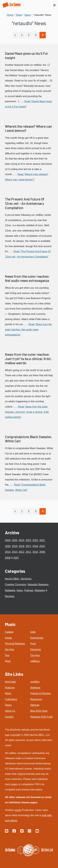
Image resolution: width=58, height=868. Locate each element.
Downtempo (37, 638)
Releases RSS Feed (42, 717)
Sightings (35, 688)
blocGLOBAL (12, 579)
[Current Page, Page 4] (43, 35)
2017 (28, 546)
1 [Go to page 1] (22, 35)
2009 (42, 552)
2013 (15, 552)
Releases (40, 590)
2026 (8, 540)
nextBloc (35, 682)
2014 (8, 552)
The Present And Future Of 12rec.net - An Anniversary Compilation (25, 203)
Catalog (9, 632)
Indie (33, 632)
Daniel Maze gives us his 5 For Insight (27, 56)
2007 (16, 558)
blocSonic (26, 579)
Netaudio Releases (38, 584)
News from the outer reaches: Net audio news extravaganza (27, 278)
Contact (9, 717)
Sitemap (35, 705)
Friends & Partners (41, 693)
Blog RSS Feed (39, 711)
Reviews (10, 596)
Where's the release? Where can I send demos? (28, 128)
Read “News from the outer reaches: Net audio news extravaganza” (28, 330)
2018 (21, 546)
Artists (8, 638)
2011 (28, 552)
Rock (8, 661)
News (20, 590)
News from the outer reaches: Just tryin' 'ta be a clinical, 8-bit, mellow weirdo (28, 359)
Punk (33, 644)
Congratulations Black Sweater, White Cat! (28, 439)
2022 (35, 540)
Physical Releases (15, 644)
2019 (15, 546)
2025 (15, 540)
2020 (8, 546)
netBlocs (35, 661)
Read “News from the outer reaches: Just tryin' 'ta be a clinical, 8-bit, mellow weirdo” (27, 412)
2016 (35, 546)
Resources (36, 699)
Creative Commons (16, 584)
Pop (7, 655)
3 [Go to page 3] (36, 35)
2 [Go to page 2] (29, 35)
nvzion (18, 810)
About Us (10, 711)
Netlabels (10, 590)
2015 (42, 546)
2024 (21, 540)
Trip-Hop (35, 655)
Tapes (8, 705)
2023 (28, 540)
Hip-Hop (10, 649)
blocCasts (10, 682)
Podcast (29, 590)
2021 (42, 540)
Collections (11, 699)
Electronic (36, 649)
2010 (35, 552)
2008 (8, 558)
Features (10, 688)
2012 (21, 552)
